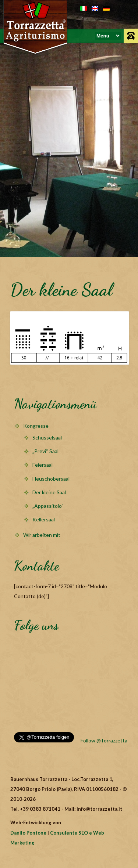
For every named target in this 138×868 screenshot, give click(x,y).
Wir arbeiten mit (42, 535)
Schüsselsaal (47, 437)
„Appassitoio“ (48, 506)
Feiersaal (43, 465)
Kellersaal (44, 519)
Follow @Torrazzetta (104, 740)
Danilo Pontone (28, 833)
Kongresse (36, 426)
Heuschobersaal (51, 479)
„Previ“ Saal (45, 451)
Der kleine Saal (49, 492)
